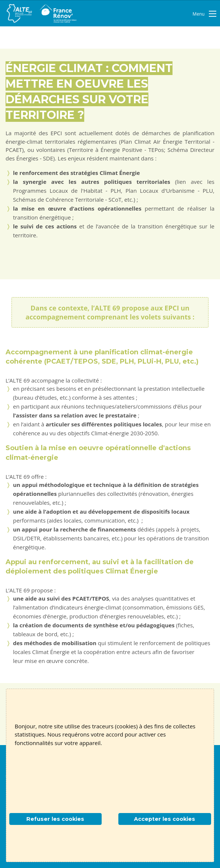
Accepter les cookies (165, 819)
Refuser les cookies (55, 819)
